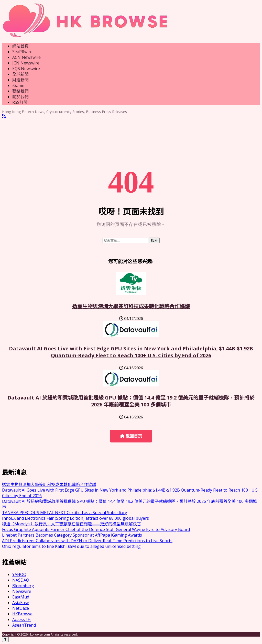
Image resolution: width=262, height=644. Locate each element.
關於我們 (20, 97)
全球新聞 (20, 74)
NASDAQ (21, 580)
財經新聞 (20, 80)
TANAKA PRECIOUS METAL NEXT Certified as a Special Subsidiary (64, 513)
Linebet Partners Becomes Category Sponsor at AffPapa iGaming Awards (72, 535)
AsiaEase (21, 603)
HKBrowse (22, 614)
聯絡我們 (20, 91)
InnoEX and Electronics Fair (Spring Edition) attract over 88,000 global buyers (75, 518)
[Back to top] (5, 639)
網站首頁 (20, 46)
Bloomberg (23, 586)
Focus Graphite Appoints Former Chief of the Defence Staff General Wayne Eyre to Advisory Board (96, 529)
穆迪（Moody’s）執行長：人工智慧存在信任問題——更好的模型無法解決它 (72, 524)
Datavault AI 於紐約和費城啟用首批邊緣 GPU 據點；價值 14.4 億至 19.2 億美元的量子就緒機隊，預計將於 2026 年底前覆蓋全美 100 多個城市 (131, 401)
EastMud (21, 597)
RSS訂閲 (20, 102)
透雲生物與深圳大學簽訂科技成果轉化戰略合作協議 (131, 306)
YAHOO (19, 574)
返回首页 (131, 436)
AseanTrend (24, 625)
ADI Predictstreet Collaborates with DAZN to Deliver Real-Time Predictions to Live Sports (87, 541)
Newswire (22, 591)
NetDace (21, 608)
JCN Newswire (26, 63)
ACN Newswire (26, 57)
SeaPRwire (22, 52)
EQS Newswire (26, 69)
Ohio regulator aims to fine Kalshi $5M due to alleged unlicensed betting (71, 546)
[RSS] (4, 116)
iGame (18, 85)
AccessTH (21, 619)
